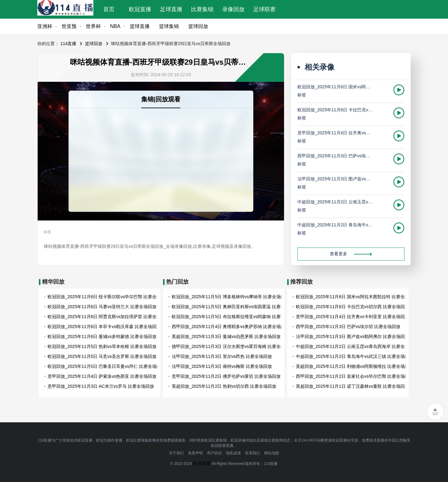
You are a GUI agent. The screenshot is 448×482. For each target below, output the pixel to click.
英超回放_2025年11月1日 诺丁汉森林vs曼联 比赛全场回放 (352, 386)
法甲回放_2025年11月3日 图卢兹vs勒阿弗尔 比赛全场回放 (336, 179)
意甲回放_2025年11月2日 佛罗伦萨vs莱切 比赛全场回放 (226, 376)
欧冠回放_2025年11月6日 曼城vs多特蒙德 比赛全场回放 (102, 336)
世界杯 (93, 26)
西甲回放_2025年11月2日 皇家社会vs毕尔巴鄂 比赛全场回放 (355, 376)
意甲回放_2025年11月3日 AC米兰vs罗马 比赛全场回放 (101, 386)
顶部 (435, 414)
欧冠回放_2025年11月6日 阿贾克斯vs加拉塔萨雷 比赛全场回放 (109, 317)
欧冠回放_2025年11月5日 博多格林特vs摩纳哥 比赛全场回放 (231, 297)
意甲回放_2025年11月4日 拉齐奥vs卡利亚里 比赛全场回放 (336, 133)
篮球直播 (140, 26)
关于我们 (176, 453)
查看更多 (351, 254)
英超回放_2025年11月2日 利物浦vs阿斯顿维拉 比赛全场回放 (355, 366)
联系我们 (253, 453)
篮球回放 (198, 26)
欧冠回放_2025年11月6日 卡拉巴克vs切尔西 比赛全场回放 (336, 110)
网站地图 (272, 453)
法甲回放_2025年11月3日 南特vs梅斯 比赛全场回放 (222, 366)
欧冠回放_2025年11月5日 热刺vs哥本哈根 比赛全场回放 (102, 346)
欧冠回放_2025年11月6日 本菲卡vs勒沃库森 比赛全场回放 (104, 327)
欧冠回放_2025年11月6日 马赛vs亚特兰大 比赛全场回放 (102, 307)
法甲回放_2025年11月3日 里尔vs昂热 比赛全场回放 (222, 356)
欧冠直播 (140, 9)
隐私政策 (234, 453)
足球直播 (171, 9)
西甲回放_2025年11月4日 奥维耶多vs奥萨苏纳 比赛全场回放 (231, 327)
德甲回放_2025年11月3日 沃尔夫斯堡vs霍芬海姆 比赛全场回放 (233, 346)
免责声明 (195, 453)
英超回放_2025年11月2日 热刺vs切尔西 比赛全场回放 (224, 386)
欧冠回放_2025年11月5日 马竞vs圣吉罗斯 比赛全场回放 (102, 356)
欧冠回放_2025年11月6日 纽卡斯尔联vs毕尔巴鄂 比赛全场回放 (109, 297)
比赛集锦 (202, 9)
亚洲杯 (45, 26)
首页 (109, 9)
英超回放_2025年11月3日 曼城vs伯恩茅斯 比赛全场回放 (226, 336)
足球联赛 (264, 9)
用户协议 (214, 453)
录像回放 (233, 9)
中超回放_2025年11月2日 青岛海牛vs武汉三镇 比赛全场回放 (336, 225)
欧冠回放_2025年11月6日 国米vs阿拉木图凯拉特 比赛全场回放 (336, 87)
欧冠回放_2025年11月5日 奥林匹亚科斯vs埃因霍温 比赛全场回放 (235, 307)
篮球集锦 (169, 26)
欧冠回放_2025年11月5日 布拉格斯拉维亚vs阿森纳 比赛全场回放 (235, 317)
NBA (115, 26)
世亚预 (69, 26)
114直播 (68, 44)
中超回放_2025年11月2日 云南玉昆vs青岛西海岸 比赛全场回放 (336, 202)
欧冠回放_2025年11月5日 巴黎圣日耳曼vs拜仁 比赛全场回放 (106, 366)
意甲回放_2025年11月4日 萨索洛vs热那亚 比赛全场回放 (102, 376)
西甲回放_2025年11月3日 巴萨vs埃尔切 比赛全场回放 (336, 156)
